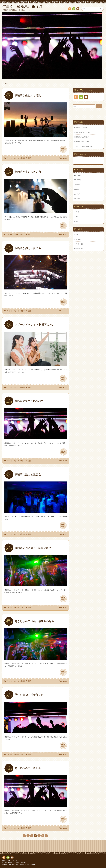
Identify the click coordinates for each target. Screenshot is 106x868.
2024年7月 (77, 194)
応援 (29, 158)
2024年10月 (78, 180)
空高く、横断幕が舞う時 (10, 861)
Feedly (74, 9)
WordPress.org (78, 249)
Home (6, 83)
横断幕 (23, 158)
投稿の (78, 239)
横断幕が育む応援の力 (81, 128)
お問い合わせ (78, 9)
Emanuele (64, 158)
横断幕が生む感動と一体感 (82, 142)
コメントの (79, 244)
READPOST (63, 149)
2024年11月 (78, 175)
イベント (9, 158)
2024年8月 (77, 189)
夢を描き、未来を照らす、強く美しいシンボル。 (15, 862)
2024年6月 (77, 199)
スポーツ (16, 158)
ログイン (77, 234)
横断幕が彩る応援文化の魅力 (82, 132)
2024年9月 (77, 185)
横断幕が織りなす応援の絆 (82, 137)
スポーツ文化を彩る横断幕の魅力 (84, 146)
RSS (69, 9)
